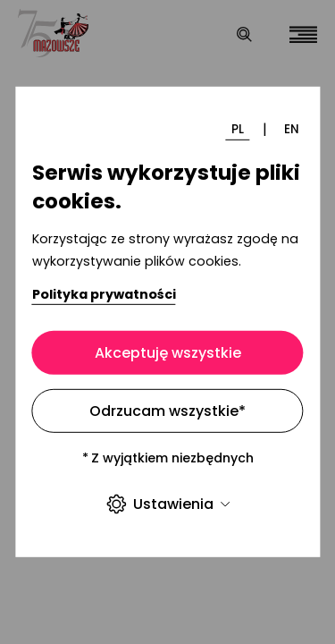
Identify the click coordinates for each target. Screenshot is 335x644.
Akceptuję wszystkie (168, 353)
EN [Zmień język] (292, 128)
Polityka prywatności (104, 293)
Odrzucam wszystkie (167, 411)
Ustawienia (167, 504)
